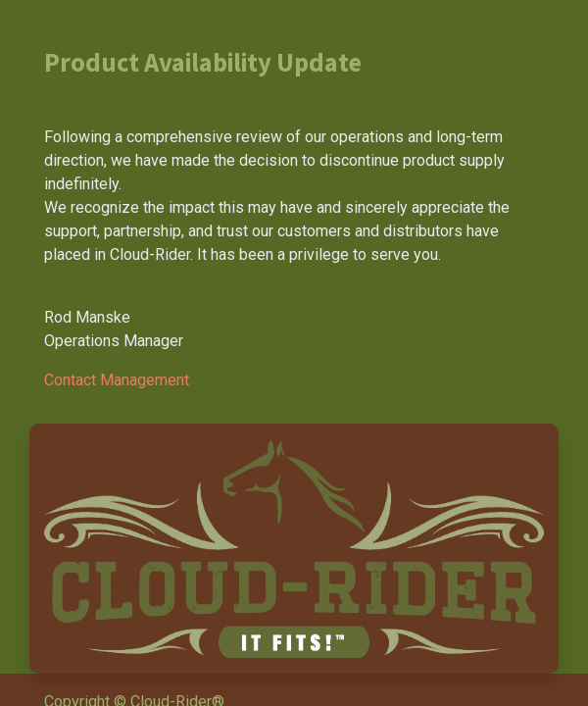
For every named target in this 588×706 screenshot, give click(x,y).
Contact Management (117, 380)
